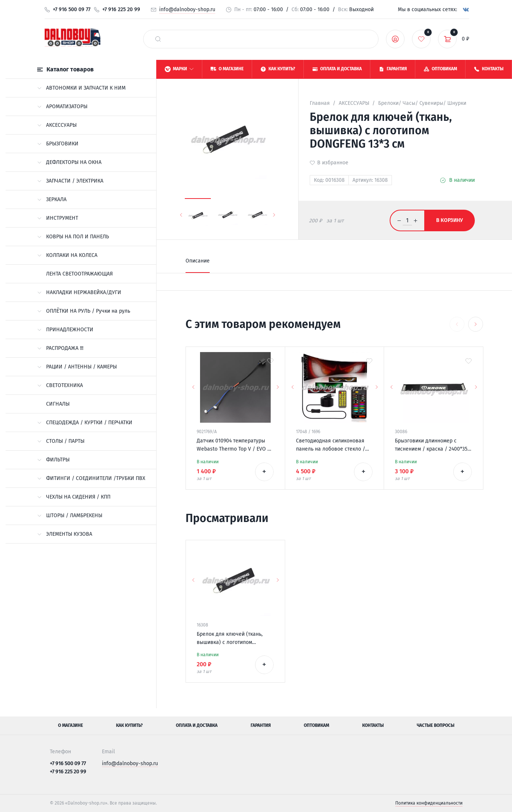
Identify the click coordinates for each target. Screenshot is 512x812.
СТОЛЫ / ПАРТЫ (61, 441)
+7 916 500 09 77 (72, 9)
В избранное (333, 163)
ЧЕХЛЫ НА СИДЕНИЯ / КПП (74, 497)
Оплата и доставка (197, 725)
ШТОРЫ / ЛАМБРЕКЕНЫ (70, 515)
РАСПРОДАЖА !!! (60, 348)
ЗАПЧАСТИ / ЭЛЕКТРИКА (70, 181)
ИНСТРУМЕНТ (58, 218)
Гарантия (261, 725)
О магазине (70, 725)
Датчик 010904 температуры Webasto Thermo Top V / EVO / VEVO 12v (233, 445)
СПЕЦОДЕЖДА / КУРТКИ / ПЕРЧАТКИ (85, 423)
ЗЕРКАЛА (52, 199)
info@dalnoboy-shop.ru (187, 9)
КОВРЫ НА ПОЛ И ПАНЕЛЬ (73, 237)
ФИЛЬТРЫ (53, 460)
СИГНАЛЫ (58, 404)
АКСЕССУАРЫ (57, 125)
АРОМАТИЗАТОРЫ (62, 107)
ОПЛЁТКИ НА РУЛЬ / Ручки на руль (84, 311)
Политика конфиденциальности (429, 803)
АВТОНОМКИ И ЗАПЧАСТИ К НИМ (81, 88)
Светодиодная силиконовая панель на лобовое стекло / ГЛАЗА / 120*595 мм (331, 445)
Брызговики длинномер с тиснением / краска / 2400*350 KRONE (433, 445)
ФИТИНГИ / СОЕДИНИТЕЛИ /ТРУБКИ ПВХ (91, 478)
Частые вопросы (436, 725)
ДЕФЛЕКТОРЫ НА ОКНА (69, 162)
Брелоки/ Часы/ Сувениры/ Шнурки (422, 103)
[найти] (158, 39)
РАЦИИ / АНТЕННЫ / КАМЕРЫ (77, 367)
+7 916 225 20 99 (121, 9)
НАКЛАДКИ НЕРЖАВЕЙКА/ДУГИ (79, 292)
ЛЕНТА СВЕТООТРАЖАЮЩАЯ (79, 274)
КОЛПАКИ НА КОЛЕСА (67, 255)
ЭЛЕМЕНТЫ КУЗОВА (65, 534)
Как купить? (129, 725)
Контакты (373, 725)
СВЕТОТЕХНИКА (60, 385)
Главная (320, 103)
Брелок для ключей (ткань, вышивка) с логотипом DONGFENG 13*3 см (230, 639)
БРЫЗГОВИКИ (58, 144)
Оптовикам (316, 725)
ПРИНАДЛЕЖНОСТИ (65, 330)
